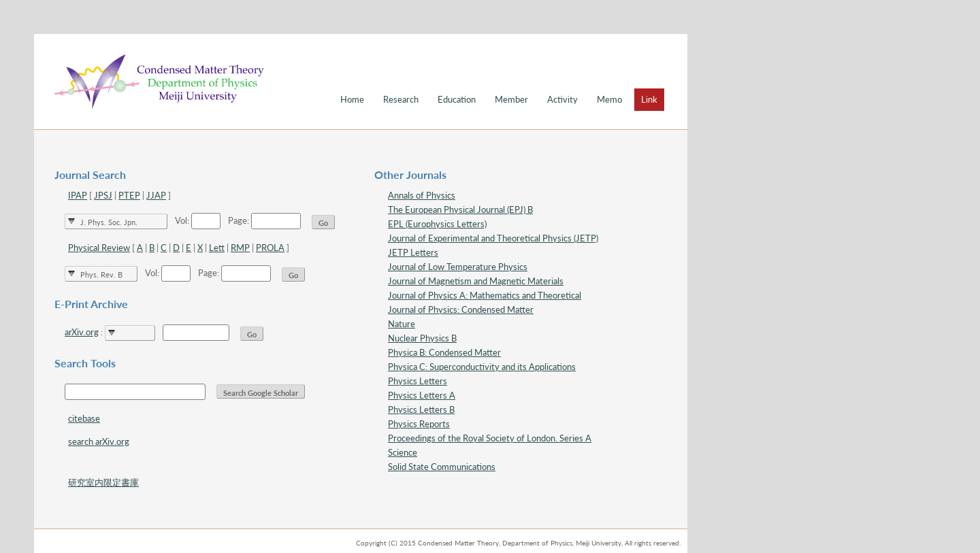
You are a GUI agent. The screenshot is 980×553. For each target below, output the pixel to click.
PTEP (129, 195)
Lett (217, 248)
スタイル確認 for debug (274, 505)
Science (403, 452)
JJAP (156, 195)
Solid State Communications (442, 467)
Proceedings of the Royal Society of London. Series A (490, 438)
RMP (240, 248)
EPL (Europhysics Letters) (437, 224)
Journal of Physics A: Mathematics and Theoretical (485, 295)
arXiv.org (82, 332)
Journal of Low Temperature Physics (458, 267)
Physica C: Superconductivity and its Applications (482, 367)
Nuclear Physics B (422, 338)
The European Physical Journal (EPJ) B (460, 210)
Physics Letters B (421, 409)
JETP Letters (413, 252)
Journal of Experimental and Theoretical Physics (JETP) (493, 238)
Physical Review (99, 248)
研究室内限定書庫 (103, 482)
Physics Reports (419, 424)
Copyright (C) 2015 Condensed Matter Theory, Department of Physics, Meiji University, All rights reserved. (518, 543)
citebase (84, 418)
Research (401, 99)
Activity (562, 99)
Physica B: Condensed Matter (444, 352)
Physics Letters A (422, 395)
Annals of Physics (422, 195)
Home (352, 99)
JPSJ (103, 195)
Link (649, 99)
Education (457, 99)
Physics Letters (418, 381)
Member (511, 99)
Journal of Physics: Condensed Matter (461, 309)
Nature (402, 324)
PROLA (270, 248)
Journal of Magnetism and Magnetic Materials (476, 281)
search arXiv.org (99, 441)
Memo (609, 99)
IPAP (78, 195)
